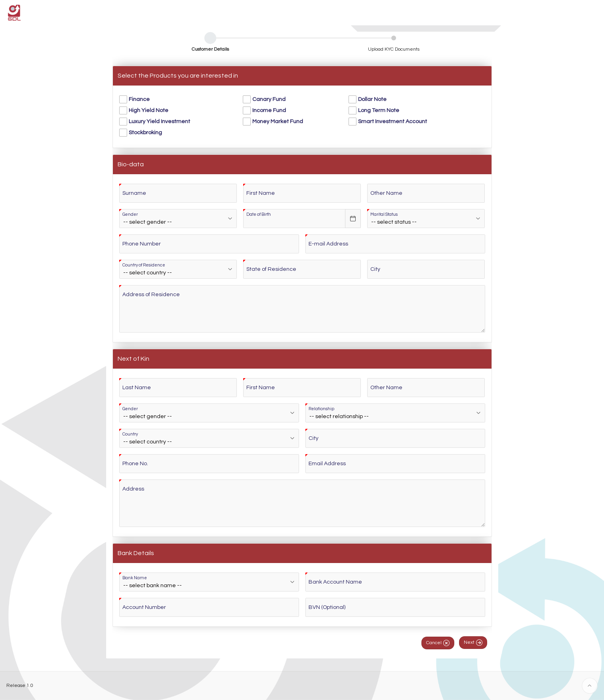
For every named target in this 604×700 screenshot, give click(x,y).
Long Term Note (379, 110)
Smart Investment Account (393, 122)
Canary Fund (269, 99)
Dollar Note (372, 99)
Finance (139, 99)
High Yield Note (149, 110)
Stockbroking (145, 133)
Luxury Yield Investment (159, 122)
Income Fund (269, 110)
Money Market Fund (278, 122)
